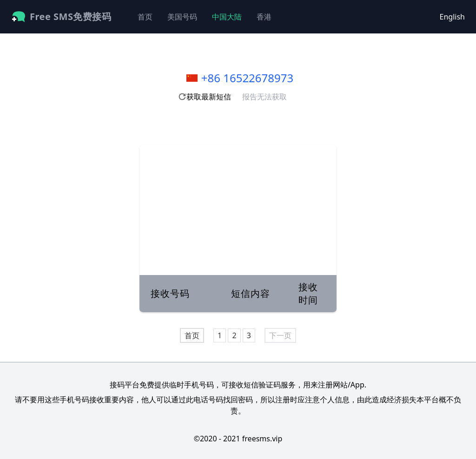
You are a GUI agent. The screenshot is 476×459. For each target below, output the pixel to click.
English (452, 17)
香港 (264, 17)
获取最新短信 (205, 97)
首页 (145, 17)
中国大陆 (227, 17)
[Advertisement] (238, 210)
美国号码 (182, 17)
